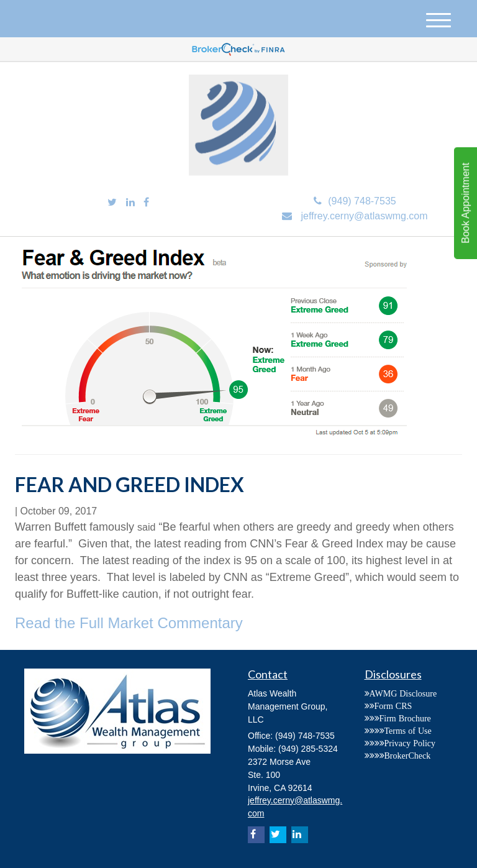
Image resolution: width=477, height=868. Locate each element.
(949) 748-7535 (355, 201)
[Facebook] (146, 203)
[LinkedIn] (130, 203)
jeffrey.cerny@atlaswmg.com (355, 216)
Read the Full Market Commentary (129, 623)
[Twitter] (112, 203)
